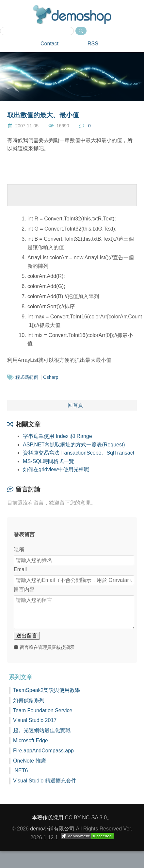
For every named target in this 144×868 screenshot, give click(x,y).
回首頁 (75, 405)
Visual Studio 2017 (35, 720)
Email (20, 569)
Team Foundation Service (43, 710)
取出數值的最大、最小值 (43, 115)
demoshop (72, 14)
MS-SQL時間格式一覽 (48, 461)
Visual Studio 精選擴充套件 (45, 781)
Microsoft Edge (31, 740)
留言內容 (24, 589)
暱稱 (19, 549)
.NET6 (20, 771)
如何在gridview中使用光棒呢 (56, 469)
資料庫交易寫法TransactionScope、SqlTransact (79, 453)
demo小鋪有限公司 (52, 829)
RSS (93, 44)
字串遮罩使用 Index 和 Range (57, 436)
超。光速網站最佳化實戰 (42, 730)
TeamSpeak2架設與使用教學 (47, 690)
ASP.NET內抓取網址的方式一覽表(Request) (74, 445)
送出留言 (27, 636)
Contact (49, 44)
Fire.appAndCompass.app (43, 751)
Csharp (51, 377)
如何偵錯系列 (29, 700)
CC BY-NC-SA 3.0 (86, 818)
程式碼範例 (27, 377)
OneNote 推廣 (29, 761)
